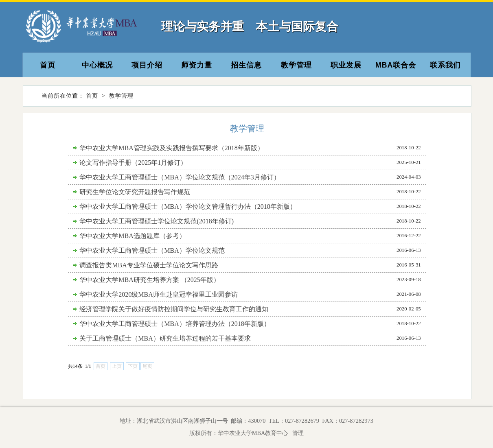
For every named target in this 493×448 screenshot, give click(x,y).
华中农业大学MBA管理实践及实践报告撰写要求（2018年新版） (171, 148)
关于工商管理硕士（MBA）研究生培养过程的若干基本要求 (165, 338)
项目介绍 (147, 65)
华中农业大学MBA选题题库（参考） (132, 236)
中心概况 (97, 65)
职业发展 (346, 65)
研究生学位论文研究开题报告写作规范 (135, 192)
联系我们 (445, 65)
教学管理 (296, 65)
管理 (297, 433)
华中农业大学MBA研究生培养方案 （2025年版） (149, 280)
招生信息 (246, 65)
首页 (48, 65)
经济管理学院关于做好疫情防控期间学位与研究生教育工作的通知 (174, 309)
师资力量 (197, 65)
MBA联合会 (396, 65)
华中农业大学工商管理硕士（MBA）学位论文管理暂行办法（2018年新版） (188, 207)
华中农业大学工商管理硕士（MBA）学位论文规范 (152, 250)
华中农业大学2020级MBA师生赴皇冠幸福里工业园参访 (158, 294)
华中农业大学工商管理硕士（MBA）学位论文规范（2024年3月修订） (180, 177)
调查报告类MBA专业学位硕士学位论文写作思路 (149, 265)
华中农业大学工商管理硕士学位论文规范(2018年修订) (157, 221)
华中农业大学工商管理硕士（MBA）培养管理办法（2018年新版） (175, 324)
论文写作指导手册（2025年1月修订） (133, 163)
